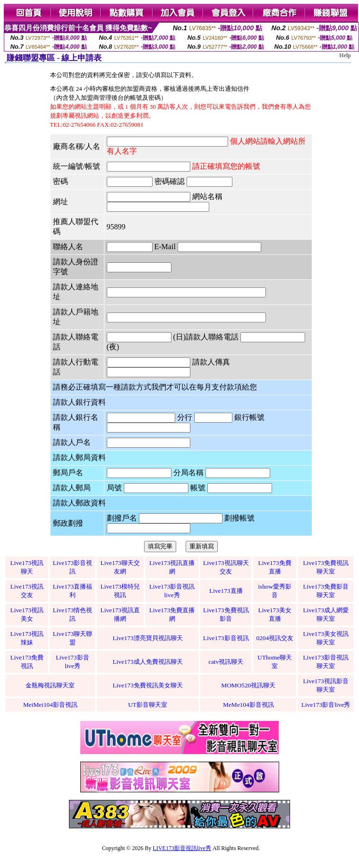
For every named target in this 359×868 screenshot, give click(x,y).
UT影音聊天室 (148, 705)
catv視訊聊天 (226, 662)
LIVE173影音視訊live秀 (182, 848)
